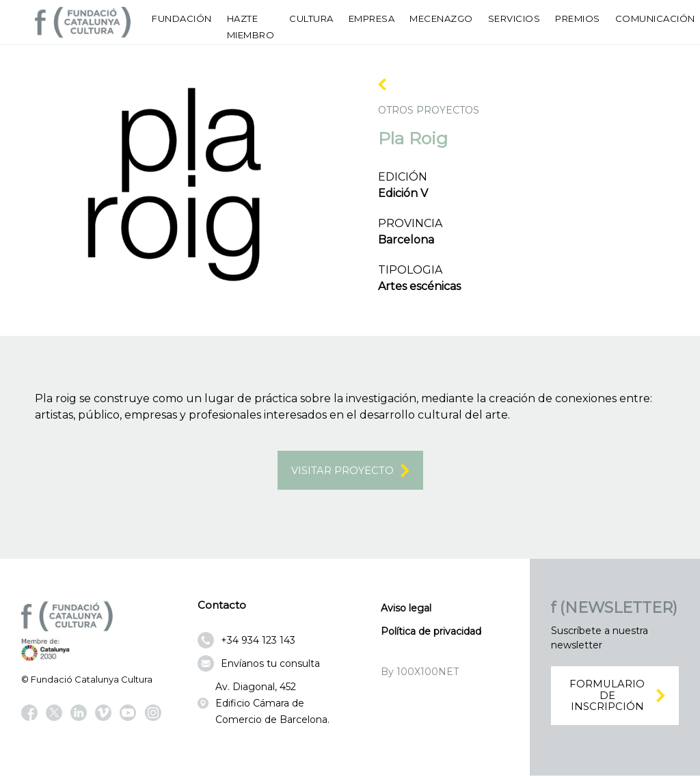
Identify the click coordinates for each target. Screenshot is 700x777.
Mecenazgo (441, 18)
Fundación (182, 18)
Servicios (514, 18)
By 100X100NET (420, 674)
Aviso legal (406, 610)
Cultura (311, 18)
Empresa (372, 18)
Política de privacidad (431, 633)
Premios (578, 18)
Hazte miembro (251, 27)
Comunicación (655, 18)
